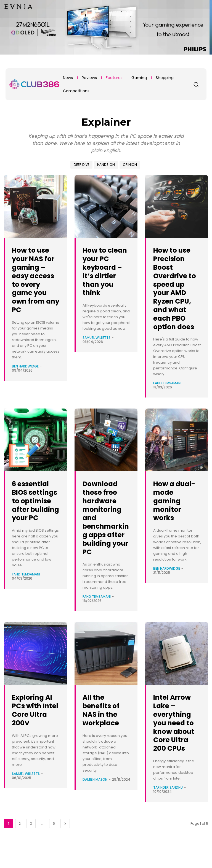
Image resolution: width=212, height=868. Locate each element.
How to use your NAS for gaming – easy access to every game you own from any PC (35, 284)
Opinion (130, 165)
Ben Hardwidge (25, 375)
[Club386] (34, 84)
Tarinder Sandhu (168, 805)
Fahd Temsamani (167, 383)
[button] (196, 84)
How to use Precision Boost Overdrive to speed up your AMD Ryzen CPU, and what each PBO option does (177, 288)
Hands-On (106, 165)
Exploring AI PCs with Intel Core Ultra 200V (36, 718)
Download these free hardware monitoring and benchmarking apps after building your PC (107, 522)
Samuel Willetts (96, 346)
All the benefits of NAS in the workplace (104, 718)
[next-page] (65, 841)
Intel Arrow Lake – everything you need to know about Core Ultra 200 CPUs (177, 735)
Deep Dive (81, 165)
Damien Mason (95, 788)
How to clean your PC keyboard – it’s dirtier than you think (106, 275)
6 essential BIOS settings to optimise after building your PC (34, 509)
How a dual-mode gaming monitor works (177, 501)
